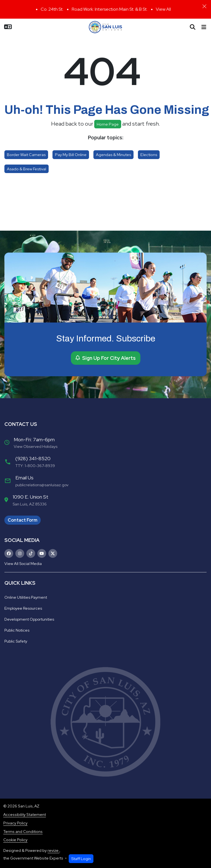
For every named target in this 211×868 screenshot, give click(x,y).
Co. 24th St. (52, 9)
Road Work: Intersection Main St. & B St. (110, 9)
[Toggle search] (193, 27)
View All (163, 9)
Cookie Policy (15, 840)
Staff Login (81, 859)
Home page (108, 124)
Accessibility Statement (25, 815)
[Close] (204, 6)
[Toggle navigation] (204, 27)
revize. (53, 850)
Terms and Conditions (23, 832)
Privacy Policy (15, 823)
